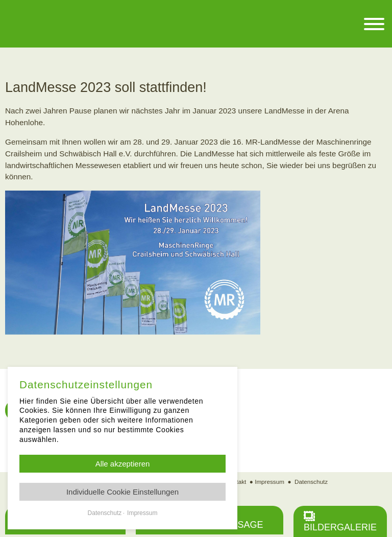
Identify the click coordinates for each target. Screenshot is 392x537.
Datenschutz (311, 482)
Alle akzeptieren (123, 464)
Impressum (269, 482)
